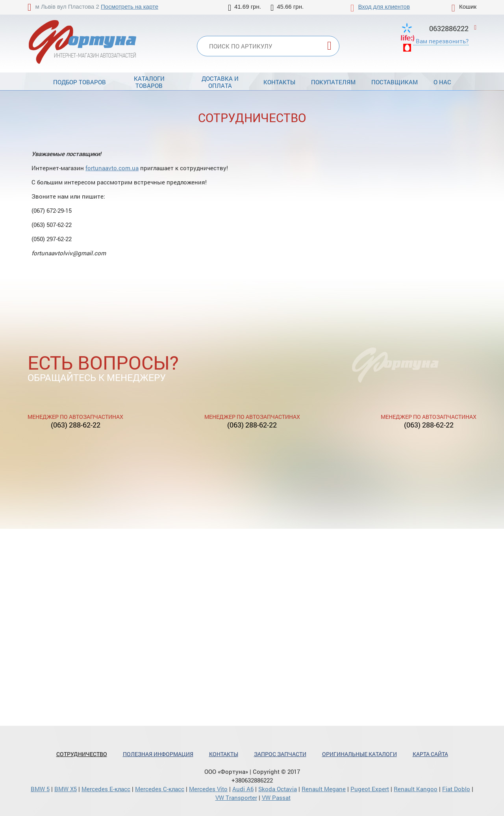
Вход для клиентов (384, 7)
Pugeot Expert (370, 789)
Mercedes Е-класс (106, 789)
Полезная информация (158, 754)
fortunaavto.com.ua (112, 168)
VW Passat (276, 797)
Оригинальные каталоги (359, 754)
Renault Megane (324, 789)
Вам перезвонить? (442, 41)
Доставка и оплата (220, 82)
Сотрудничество (82, 754)
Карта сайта (430, 754)
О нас (442, 82)
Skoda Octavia (278, 789)
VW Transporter (236, 797)
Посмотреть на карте (130, 7)
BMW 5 (40, 789)
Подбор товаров (80, 82)
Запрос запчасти (280, 754)
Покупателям (333, 82)
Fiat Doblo (456, 789)
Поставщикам (395, 82)
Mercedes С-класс (160, 789)
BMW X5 (66, 789)
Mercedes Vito (208, 789)
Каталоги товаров (149, 82)
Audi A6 (243, 789)
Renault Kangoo (416, 789)
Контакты (279, 82)
